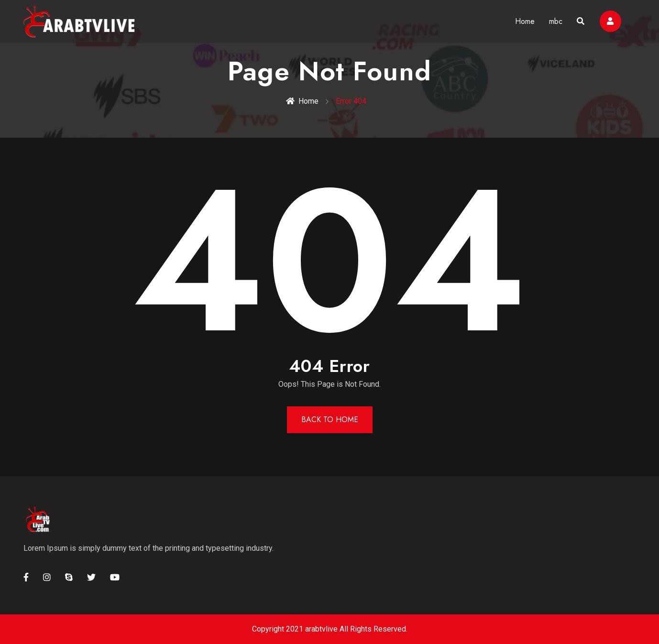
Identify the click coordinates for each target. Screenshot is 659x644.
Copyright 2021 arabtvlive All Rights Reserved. (330, 629)
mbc (556, 21)
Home (525, 21)
